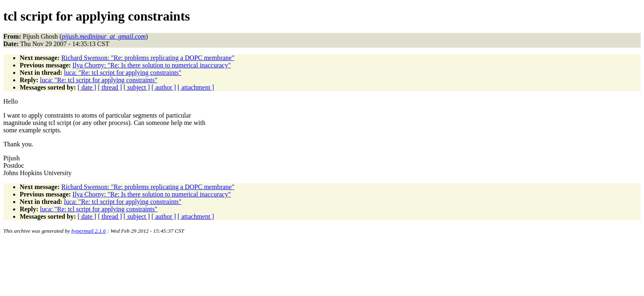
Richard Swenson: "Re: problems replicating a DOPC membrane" (148, 58)
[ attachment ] (196, 87)
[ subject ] (137, 87)
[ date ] (87, 87)
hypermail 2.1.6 (89, 231)
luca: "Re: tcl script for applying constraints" (123, 73)
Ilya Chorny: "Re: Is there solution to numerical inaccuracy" (152, 65)
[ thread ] (110, 87)
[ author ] (164, 87)
